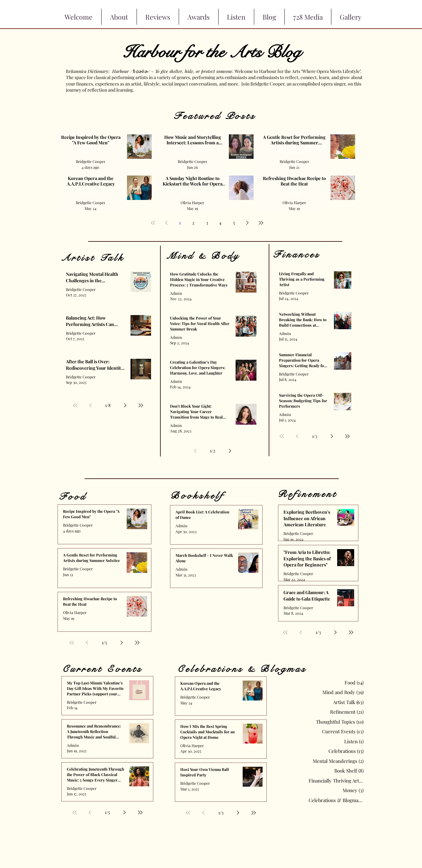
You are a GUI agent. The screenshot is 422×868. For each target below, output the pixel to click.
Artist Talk (91, 152)
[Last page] (261, 223)
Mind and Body (294, 152)
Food (294, 193)
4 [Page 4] (220, 223)
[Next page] (247, 223)
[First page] (153, 223)
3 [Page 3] (207, 223)
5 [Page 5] (234, 223)
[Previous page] (166, 223)
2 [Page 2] (193, 223)
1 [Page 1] (180, 223)
